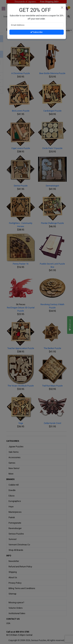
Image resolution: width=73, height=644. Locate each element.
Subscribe (36, 32)
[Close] (62, 8)
